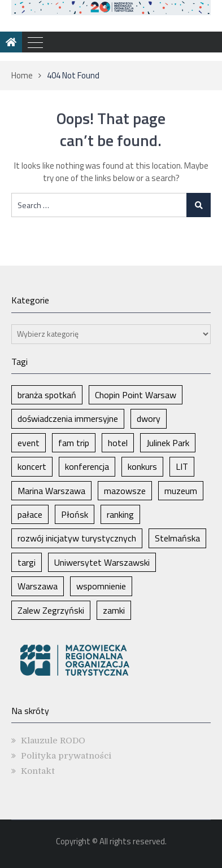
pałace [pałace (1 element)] (30, 514)
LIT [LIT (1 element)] (182, 466)
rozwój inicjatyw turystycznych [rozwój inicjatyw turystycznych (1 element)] (77, 538)
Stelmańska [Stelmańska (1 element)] (177, 538)
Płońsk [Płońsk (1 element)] (75, 514)
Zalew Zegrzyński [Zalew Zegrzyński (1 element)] (51, 610)
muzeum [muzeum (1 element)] (181, 491)
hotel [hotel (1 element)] (118, 443)
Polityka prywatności (66, 756)
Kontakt (38, 771)
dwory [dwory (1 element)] (149, 418)
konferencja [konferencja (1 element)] (87, 466)
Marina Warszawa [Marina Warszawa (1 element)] (51, 491)
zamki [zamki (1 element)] (114, 610)
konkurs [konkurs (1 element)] (142, 466)
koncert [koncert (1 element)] (32, 466)
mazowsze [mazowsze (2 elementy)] (125, 491)
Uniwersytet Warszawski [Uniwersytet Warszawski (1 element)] (102, 562)
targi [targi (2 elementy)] (27, 562)
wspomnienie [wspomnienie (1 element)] (101, 586)
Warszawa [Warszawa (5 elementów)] (38, 586)
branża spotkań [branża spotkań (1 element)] (47, 395)
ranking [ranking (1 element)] (120, 514)
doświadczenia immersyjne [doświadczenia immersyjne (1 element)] (68, 418)
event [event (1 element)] (29, 443)
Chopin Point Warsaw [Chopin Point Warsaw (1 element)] (136, 395)
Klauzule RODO (53, 741)
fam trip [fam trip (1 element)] (74, 443)
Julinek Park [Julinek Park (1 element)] (168, 443)
